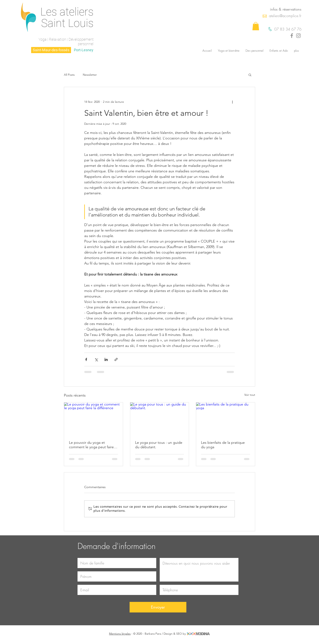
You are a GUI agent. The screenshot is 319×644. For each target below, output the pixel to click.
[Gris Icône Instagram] (298, 36)
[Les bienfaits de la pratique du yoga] (226, 419)
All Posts (69, 75)
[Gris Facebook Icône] (292, 36)
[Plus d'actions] (232, 102)
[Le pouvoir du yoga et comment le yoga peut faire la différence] (93, 419)
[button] (256, 26)
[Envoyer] (158, 607)
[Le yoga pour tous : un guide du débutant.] (160, 419)
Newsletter (90, 75)
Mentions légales (120, 634)
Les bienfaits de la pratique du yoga (223, 445)
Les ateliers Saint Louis (67, 17)
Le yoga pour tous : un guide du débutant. (159, 445)
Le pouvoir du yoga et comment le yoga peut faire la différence (93, 445)
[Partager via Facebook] (86, 359)
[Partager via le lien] (116, 359)
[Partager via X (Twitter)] (96, 359)
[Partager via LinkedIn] (106, 359)
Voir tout (250, 395)
